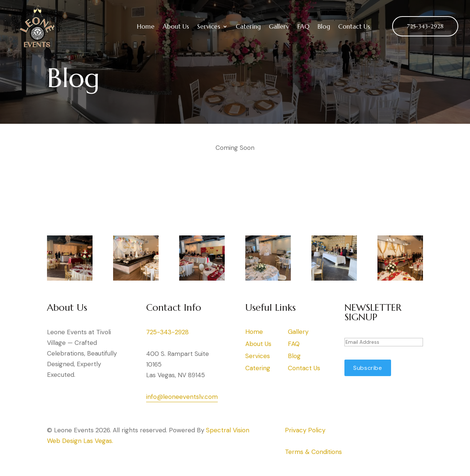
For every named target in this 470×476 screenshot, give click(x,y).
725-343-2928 (425, 26)
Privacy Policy (305, 430)
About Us (176, 26)
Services (209, 26)
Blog (324, 26)
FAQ (303, 26)
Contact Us (354, 26)
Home (146, 26)
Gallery (279, 26)
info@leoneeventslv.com (182, 397)
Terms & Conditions (313, 452)
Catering (248, 26)
